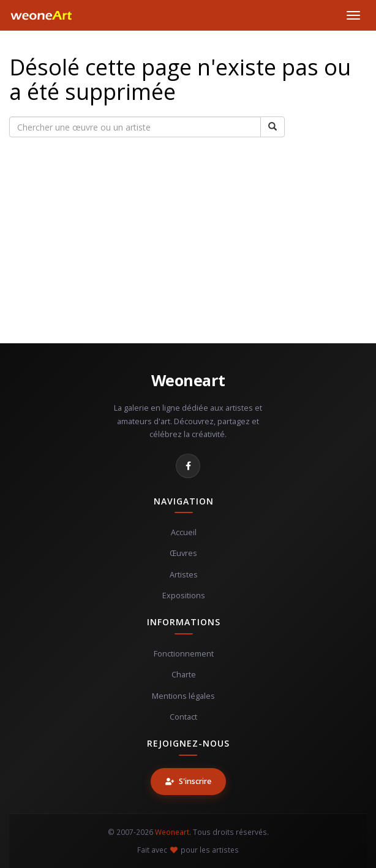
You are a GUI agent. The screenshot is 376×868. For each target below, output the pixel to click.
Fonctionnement (184, 654)
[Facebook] (188, 466)
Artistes (184, 575)
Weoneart (188, 380)
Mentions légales (183, 696)
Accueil (184, 532)
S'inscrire (188, 781)
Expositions (184, 596)
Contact (183, 717)
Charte (184, 675)
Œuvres (183, 553)
